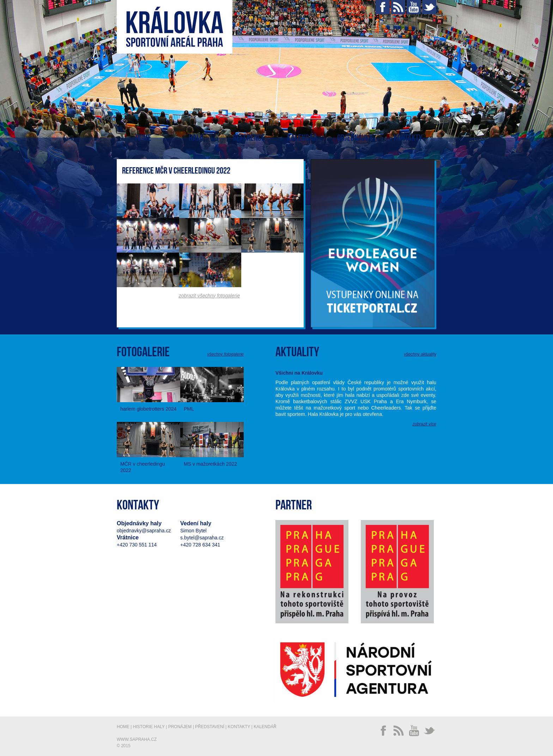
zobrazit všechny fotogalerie (209, 296)
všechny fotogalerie (226, 354)
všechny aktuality (420, 354)
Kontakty (408, 138)
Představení (210, 727)
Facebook (383, 7)
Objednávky (355, 138)
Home (143, 138)
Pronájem (180, 727)
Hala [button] (196, 138)
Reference (249, 138)
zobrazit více (424, 424)
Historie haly (149, 727)
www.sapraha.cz (137, 739)
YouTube (414, 7)
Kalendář (302, 138)
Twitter (429, 7)
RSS (398, 7)
